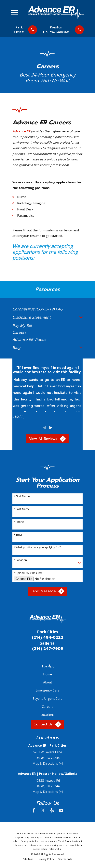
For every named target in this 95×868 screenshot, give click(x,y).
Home (47, 674)
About (48, 682)
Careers (48, 707)
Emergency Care (47, 690)
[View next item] (51, 428)
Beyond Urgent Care (47, 699)
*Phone (19, 522)
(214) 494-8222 (48, 637)
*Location (20, 560)
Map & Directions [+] (48, 763)
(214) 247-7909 (48, 649)
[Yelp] (52, 810)
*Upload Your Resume (28, 573)
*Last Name (22, 509)
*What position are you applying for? (37, 547)
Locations (47, 715)
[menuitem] (47, 309)
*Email (18, 535)
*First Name (22, 496)
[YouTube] (61, 810)
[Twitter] (43, 810)
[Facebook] (34, 810)
